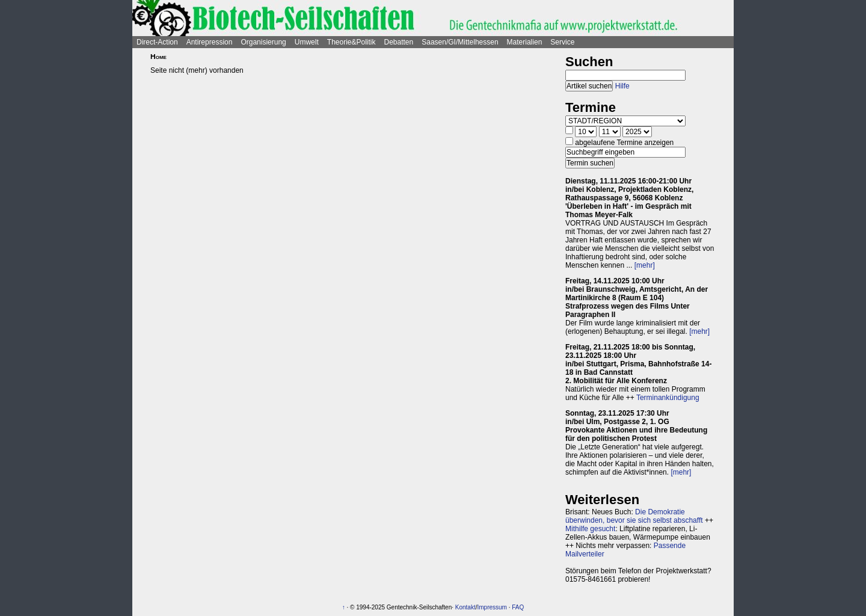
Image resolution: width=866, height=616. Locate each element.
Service (562, 42)
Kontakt (465, 607)
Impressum (492, 607)
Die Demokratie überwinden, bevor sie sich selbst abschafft (634, 516)
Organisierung (263, 42)
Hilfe (622, 86)
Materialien (525, 42)
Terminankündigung (668, 398)
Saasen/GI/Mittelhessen (460, 42)
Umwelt (307, 42)
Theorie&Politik (352, 42)
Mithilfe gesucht (590, 529)
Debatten (399, 42)
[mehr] (645, 265)
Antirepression (210, 42)
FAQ (518, 607)
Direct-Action (157, 42)
